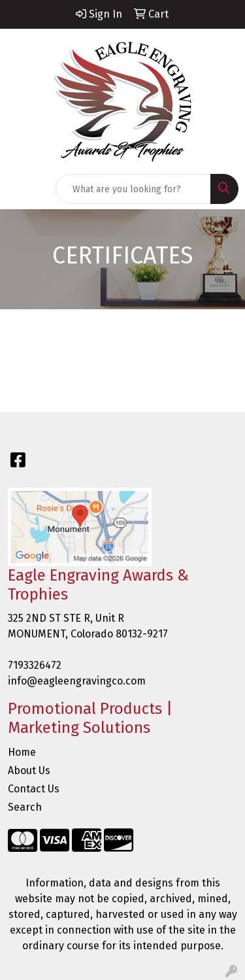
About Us (29, 770)
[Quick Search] (133, 189)
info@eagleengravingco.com (77, 681)
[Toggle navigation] (20, 189)
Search (25, 807)
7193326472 (35, 665)
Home (22, 752)
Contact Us (34, 789)
